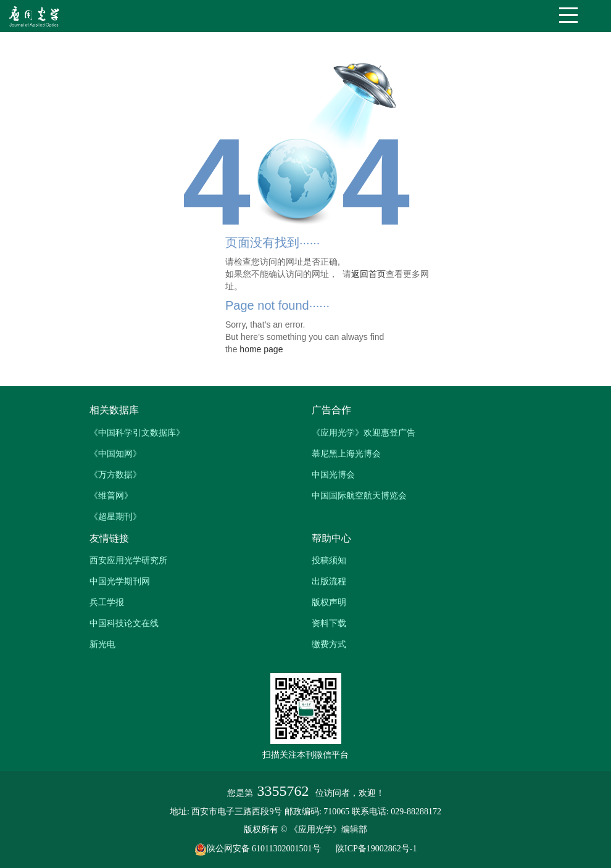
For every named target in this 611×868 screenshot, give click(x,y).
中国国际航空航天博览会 (359, 495)
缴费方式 (329, 644)
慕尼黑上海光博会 (346, 453)
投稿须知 (329, 560)
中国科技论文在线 (124, 623)
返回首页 (368, 274)
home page (261, 349)
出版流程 (329, 581)
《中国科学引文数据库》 (137, 432)
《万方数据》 (115, 474)
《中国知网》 (115, 453)
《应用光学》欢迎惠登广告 (364, 432)
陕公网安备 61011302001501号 (264, 849)
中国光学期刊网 (120, 581)
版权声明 (329, 602)
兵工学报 (107, 602)
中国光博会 (333, 474)
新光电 (102, 644)
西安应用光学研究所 (128, 560)
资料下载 (329, 623)
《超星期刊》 (115, 516)
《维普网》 (111, 495)
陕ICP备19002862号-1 (376, 849)
